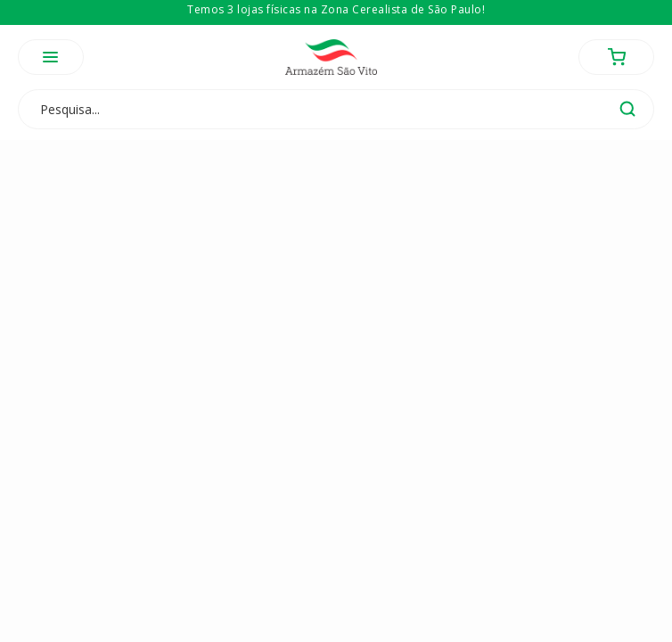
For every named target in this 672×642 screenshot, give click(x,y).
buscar (627, 109)
